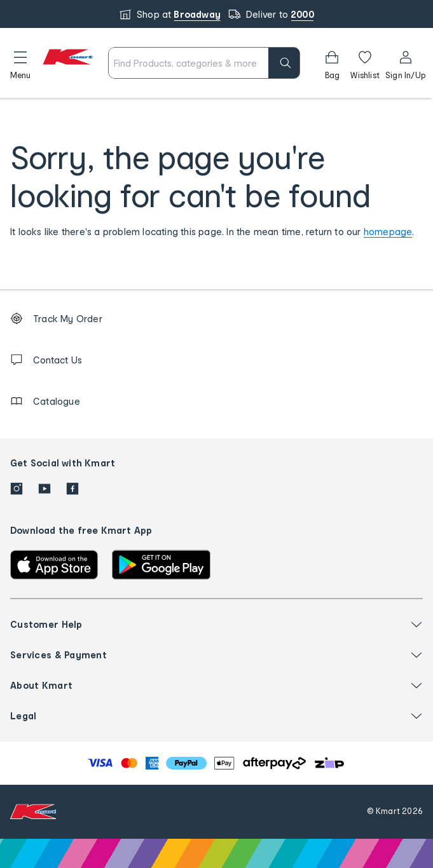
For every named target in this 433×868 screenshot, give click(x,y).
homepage (388, 232)
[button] (20, 63)
